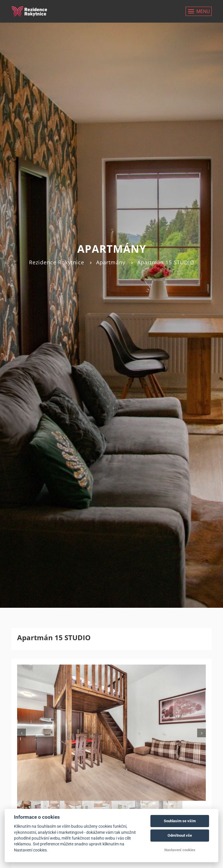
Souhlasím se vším (180, 821)
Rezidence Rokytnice (57, 262)
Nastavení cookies (180, 850)
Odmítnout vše (180, 835)
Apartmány (111, 262)
